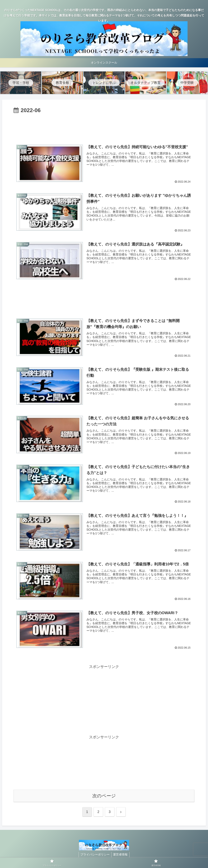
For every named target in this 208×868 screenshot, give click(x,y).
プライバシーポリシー (95, 855)
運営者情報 (121, 855)
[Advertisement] (104, 127)
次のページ (104, 796)
